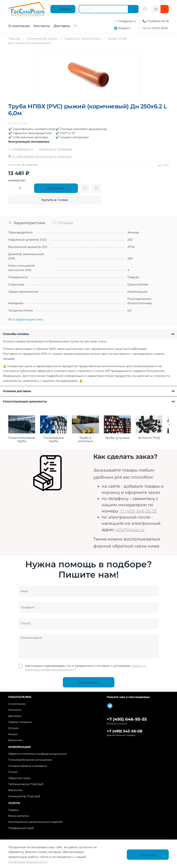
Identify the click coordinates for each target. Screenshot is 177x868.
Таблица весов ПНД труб (26, 784)
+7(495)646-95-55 (157, 21)
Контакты (42, 26)
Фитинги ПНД (155, 438)
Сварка (13, 810)
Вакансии (15, 740)
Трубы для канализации (83, 39)
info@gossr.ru (127, 21)
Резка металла (18, 816)
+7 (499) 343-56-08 (125, 731)
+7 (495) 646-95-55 (25, 156)
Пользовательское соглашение (30, 760)
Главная (14, 39)
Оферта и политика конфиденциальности (38, 754)
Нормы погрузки (20, 722)
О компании (19, 26)
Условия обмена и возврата (28, 766)
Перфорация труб (21, 828)
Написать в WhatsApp (56, 149)
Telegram (122, 28)
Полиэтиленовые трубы (22, 440)
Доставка (62, 26)
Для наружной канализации (30, 43)
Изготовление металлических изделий (36, 822)
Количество (17, 181)
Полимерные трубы (42, 39)
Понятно (148, 855)
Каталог (63, 9)
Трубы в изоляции (88, 438)
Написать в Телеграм (55, 156)
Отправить (88, 683)
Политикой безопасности (28, 862)
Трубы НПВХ (117, 39)
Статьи (13, 772)
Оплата (13, 728)
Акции (13, 734)
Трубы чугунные (122, 438)
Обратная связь (19, 778)
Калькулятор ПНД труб (24, 796)
